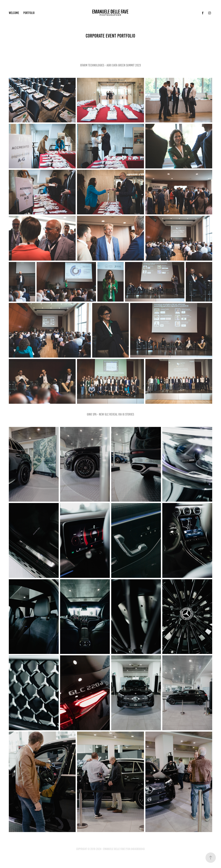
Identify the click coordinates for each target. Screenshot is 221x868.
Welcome (14, 13)
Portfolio (29, 13)
